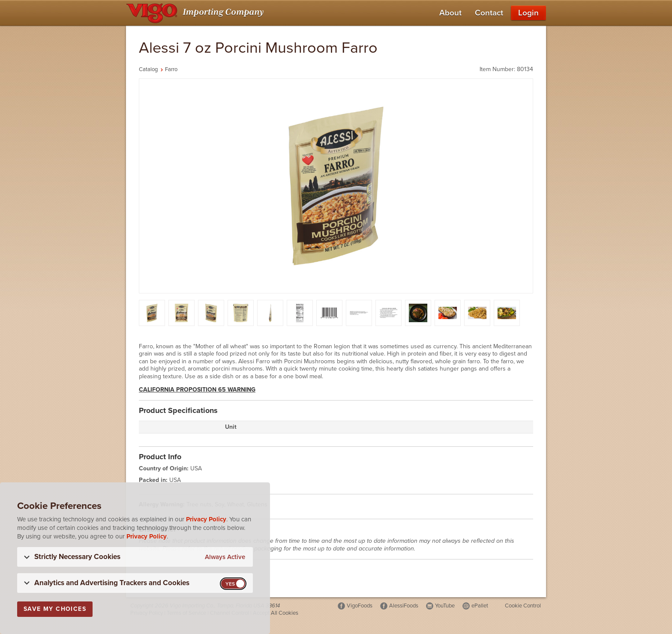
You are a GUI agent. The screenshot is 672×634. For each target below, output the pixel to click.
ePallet (480, 606)
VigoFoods (360, 606)
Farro (171, 69)
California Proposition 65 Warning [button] (197, 390)
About (450, 13)
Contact (489, 13)
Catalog (148, 69)
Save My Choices (55, 609)
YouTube (445, 606)
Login (528, 13)
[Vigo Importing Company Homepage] (196, 13)
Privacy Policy (206, 519)
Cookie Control (523, 606)
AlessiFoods (404, 606)
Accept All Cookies (276, 613)
